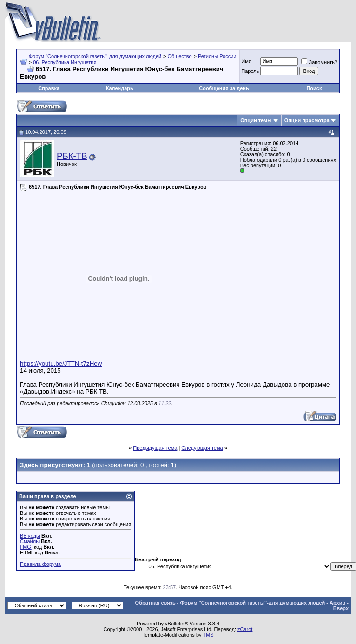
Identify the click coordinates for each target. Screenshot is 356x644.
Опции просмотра (307, 120)
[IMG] (26, 547)
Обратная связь (155, 603)
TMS (208, 635)
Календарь (120, 88)
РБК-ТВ (72, 156)
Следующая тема (202, 448)
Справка (49, 88)
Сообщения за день (224, 88)
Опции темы (256, 120)
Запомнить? (319, 62)
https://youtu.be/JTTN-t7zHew (61, 364)
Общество (179, 56)
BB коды (30, 536)
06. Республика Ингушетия (65, 62)
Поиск (314, 88)
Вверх (341, 608)
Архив (337, 603)
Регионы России (217, 56)
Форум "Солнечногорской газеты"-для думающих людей (95, 56)
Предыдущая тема (155, 448)
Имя (246, 61)
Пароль (250, 71)
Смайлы (30, 541)
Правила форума (40, 564)
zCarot (245, 629)
